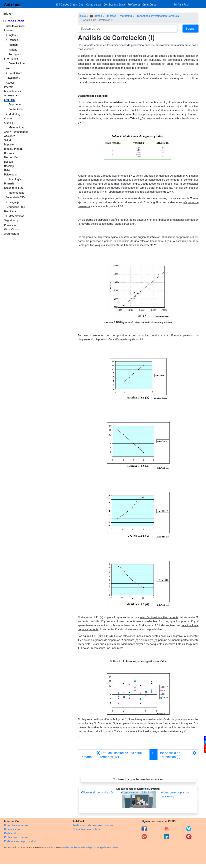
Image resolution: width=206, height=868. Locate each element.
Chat (82, 5)
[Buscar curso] (128, 29)
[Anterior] (122, 755)
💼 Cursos (96, 16)
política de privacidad (90, 847)
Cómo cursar (94, 5)
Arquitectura (11, 234)
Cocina (8, 119)
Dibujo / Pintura (13, 149)
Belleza (8, 162)
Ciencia (9, 123)
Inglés (12, 35)
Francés (13, 40)
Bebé (7, 170)
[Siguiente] (178, 755)
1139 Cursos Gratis (66, 5)
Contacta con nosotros (86, 829)
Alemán (13, 45)
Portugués (15, 54)
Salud (7, 140)
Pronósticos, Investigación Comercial (157, 16)
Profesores (134, 5)
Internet (9, 87)
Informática (11, 59)
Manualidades (12, 91)
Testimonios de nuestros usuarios (93, 825)
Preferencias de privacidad (20, 841)
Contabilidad (16, 109)
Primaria (9, 184)
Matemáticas (16, 128)
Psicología (10, 175)
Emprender (15, 104)
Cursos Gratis (14, 21)
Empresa (9, 100)
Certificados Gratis (114, 5)
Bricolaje (9, 166)
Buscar (190, 29)
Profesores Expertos (16, 837)
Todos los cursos (14, 26)
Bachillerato (11, 211)
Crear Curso (149, 5)
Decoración (11, 157)
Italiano (13, 50)
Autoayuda (10, 95)
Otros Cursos (12, 229)
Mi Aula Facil (182, 5)
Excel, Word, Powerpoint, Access (14, 78)
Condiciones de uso (71, 847)
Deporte (9, 145)
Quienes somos (13, 829)
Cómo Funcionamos (16, 825)
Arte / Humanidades (16, 132)
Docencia (10, 153)
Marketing (14, 114)
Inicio (7, 14)
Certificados (11, 833)
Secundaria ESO (14, 188)
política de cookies (110, 847)
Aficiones (10, 136)
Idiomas (9, 30)
